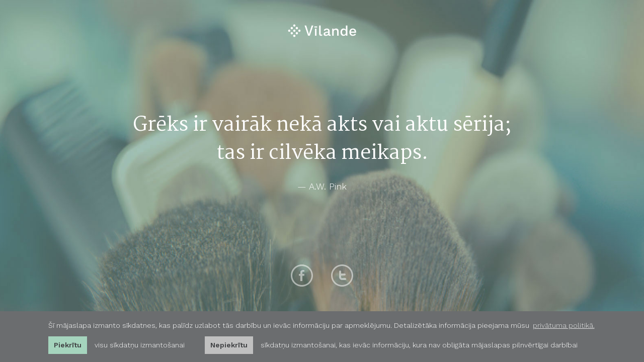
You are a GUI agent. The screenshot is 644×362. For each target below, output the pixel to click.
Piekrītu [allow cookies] (68, 345)
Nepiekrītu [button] (229, 345)
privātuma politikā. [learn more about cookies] (564, 325)
